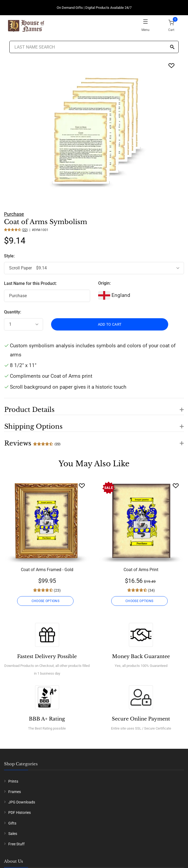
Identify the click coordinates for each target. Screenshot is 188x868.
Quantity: (13, 312)
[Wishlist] (82, 486)
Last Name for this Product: (30, 283)
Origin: (104, 283)
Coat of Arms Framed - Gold (47, 570)
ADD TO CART (110, 324)
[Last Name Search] (94, 47)
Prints (13, 781)
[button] (94, 407)
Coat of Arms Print (141, 570)
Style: (10, 256)
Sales (13, 834)
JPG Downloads (22, 802)
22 (25, 230)
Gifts (12, 823)
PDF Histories (20, 813)
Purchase (14, 214)
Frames (15, 792)
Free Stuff (16, 844)
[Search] (172, 47)
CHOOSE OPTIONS (45, 601)
